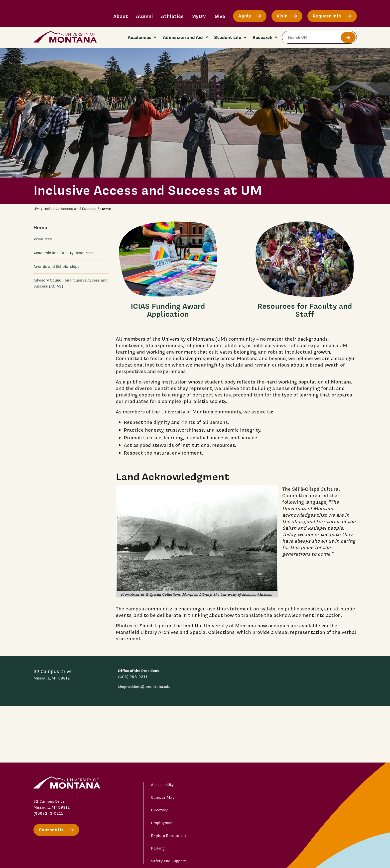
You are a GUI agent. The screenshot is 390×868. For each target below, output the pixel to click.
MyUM (199, 16)
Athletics (172, 16)
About (121, 16)
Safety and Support (168, 861)
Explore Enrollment (169, 836)
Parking (158, 848)
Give (220, 16)
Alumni (144, 16)
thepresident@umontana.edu (144, 687)
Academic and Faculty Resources (63, 253)
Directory (159, 810)
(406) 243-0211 (48, 813)
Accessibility (162, 785)
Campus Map (163, 797)
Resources (43, 239)
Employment (163, 823)
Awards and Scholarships (57, 267)
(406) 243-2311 (133, 677)
